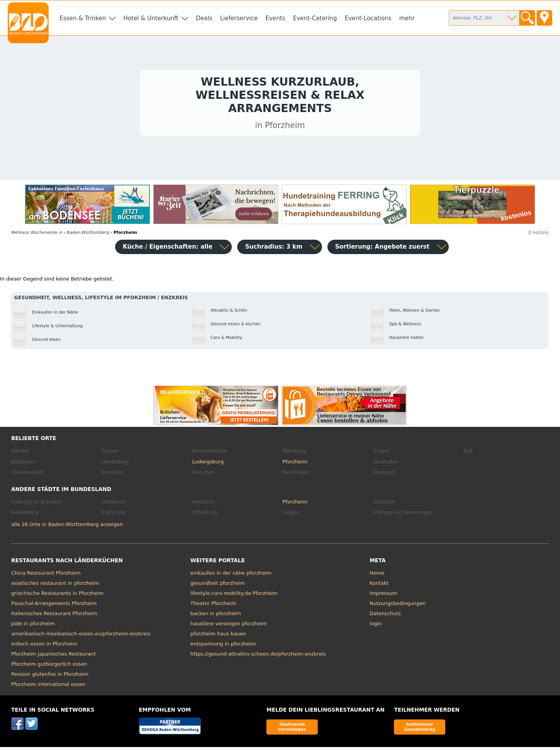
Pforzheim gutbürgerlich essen (49, 666)
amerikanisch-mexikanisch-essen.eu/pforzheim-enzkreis (81, 636)
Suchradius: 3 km (274, 249)
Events (275, 18)
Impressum (383, 595)
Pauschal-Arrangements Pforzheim (54, 605)
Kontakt (379, 585)
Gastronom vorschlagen (292, 729)
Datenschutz (385, 615)
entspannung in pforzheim (223, 646)
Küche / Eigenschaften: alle (168, 249)
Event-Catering (315, 18)
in (37, 234)
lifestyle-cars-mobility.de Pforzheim (234, 595)
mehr (407, 18)
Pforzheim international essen (48, 686)
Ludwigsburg (208, 464)
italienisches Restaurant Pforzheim (54, 615)
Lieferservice (239, 18)
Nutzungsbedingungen (398, 605)
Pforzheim (295, 464)
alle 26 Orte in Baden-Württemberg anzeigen (67, 526)
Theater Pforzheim (213, 605)
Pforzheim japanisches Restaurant (53, 656)
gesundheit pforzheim (218, 585)
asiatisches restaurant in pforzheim (55, 585)
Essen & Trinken (83, 18)
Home (377, 575)
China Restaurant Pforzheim (46, 575)
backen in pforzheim (216, 615)
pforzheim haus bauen (218, 636)
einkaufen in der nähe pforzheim (231, 575)
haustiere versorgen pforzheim (229, 625)
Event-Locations (368, 18)
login (375, 625)
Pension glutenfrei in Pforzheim (50, 676)
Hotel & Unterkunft (151, 18)
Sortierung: (382, 249)
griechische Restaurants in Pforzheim (58, 595)
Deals (204, 18)
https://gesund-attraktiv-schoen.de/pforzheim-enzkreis (258, 656)
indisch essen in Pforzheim (44, 646)
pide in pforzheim (33, 625)
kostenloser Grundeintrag (420, 729)
